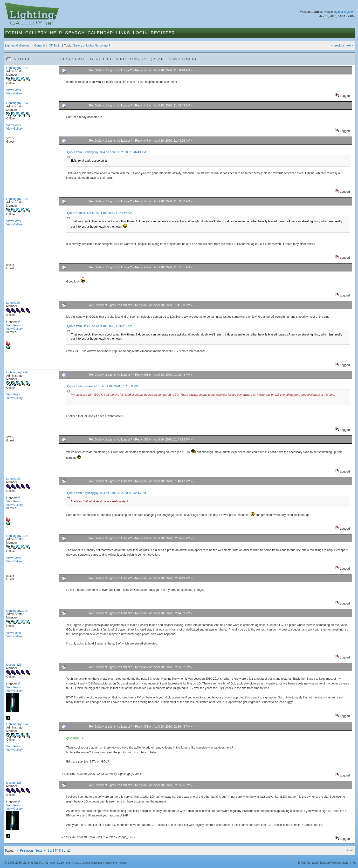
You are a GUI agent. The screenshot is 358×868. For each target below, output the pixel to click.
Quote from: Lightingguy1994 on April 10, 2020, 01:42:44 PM (107, 493)
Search (75, 33)
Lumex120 (13, 303)
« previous (338, 46)
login (337, 12)
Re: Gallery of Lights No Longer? (110, 70)
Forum (14, 33)
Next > (40, 850)
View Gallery (14, 93)
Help (56, 33)
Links (123, 33)
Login (140, 33)
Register (163, 33)
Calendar (100, 33)
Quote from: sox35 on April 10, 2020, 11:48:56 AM (100, 213)
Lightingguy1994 (17, 68)
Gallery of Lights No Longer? (92, 46)
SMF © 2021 (74, 863)
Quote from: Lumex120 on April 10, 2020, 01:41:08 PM (103, 386)
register (349, 12)
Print (350, 850)
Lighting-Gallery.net (18, 46)
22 (69, 851)
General (39, 46)
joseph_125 (14, 665)
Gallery (36, 33)
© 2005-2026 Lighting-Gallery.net (26, 863)
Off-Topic (55, 46)
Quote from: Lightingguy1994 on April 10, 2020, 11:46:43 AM (106, 152)
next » (349, 46)
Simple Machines (92, 863)
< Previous (25, 850)
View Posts (14, 90)
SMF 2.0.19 (57, 863)
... (66, 851)
